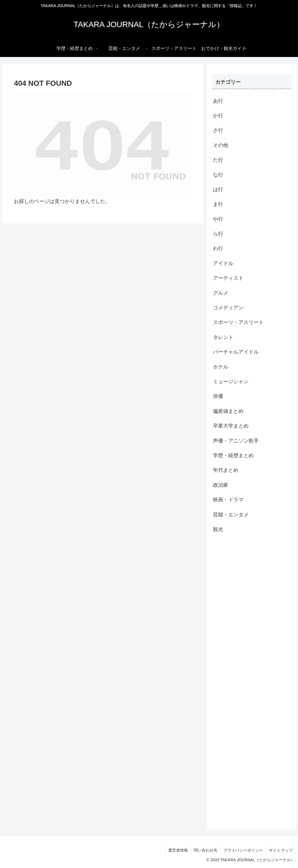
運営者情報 (178, 850)
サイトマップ (281, 850)
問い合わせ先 (206, 850)
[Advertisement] (252, 681)
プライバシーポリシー (243, 850)
